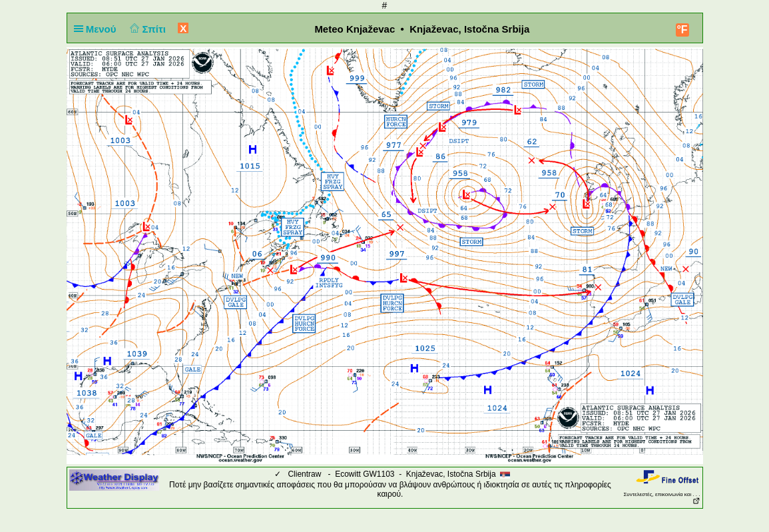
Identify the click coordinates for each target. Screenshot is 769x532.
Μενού (98, 29)
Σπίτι (146, 29)
